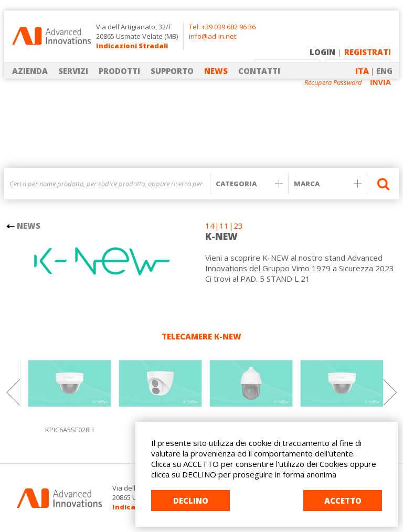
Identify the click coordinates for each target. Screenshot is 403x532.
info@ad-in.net (213, 36)
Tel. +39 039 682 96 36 (222, 27)
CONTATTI (259, 71)
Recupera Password (333, 83)
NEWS (216, 71)
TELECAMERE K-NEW (201, 336)
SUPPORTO (172, 71)
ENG (384, 71)
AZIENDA (30, 71)
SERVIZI (73, 71)
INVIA (380, 82)
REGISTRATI (368, 52)
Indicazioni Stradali (132, 46)
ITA (362, 71)
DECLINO (191, 501)
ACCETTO (343, 501)
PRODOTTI (119, 71)
